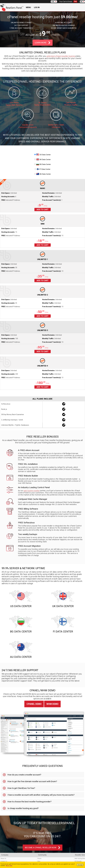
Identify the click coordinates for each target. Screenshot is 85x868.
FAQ (75, 1)
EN (81, 2)
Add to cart (43, 210)
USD (53, 2)
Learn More (41, 43)
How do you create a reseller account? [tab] (24, 775)
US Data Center (42, 155)
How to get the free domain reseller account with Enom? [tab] (32, 781)
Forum (39, 859)
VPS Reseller (78, 861)
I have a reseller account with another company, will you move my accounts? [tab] (41, 795)
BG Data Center (42, 164)
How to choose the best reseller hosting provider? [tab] (29, 802)
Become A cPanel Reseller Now (41, 848)
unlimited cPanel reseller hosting (61, 56)
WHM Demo (52, 704)
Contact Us (4, 861)
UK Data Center (42, 160)
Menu (28, 7)
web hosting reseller (32, 491)
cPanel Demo (34, 704)
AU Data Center (43, 174)
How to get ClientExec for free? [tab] (21, 788)
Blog (39, 861)
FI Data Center (42, 169)
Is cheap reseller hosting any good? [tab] (23, 808)
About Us (3, 859)
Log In (37, 7)
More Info (9, 866)
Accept (80, 865)
